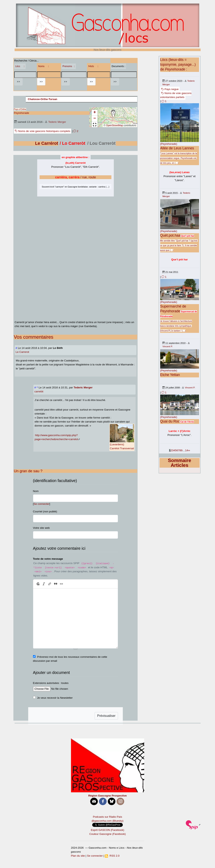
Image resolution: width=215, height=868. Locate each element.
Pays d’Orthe (20, 109)
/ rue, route (76, 177)
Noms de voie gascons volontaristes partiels (176, 95)
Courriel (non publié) (45, 511)
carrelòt (39, 391)
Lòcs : (20, 66)
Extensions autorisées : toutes (51, 683)
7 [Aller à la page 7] (179, 450)
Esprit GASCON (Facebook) (107, 830)
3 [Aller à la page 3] (173, 450)
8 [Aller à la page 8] (180, 450)
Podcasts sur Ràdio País (108, 817)
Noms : (43, 66)
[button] (113, 113)
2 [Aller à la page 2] (171, 450)
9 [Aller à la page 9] (182, 450)
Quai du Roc (170, 421)
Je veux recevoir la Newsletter (55, 698)
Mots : (93, 66)
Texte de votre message (48, 559)
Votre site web (41, 528)
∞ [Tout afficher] (189, 450)
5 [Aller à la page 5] (176, 450)
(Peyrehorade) (169, 144)
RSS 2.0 (112, 856)
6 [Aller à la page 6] (177, 450)
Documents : (118, 66)
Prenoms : (69, 66)
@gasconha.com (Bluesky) (107, 821)
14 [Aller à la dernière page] (186, 450)
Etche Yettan (170, 375)
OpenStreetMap (114, 125)
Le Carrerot (22, 352)
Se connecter (41, 504)
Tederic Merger (57, 122)
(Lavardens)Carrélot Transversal (122, 437)
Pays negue (170, 89)
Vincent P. (167, 346)
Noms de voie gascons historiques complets (42, 131)
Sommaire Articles (179, 463)
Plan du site (78, 856)
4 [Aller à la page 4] (174, 450)
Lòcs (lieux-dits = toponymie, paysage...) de (178, 64)
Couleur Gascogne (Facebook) (107, 834)
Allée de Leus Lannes (177, 148)
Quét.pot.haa (170, 235)
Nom (36, 491)
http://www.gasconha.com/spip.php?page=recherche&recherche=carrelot (56, 437)
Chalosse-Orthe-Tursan (42, 99)
